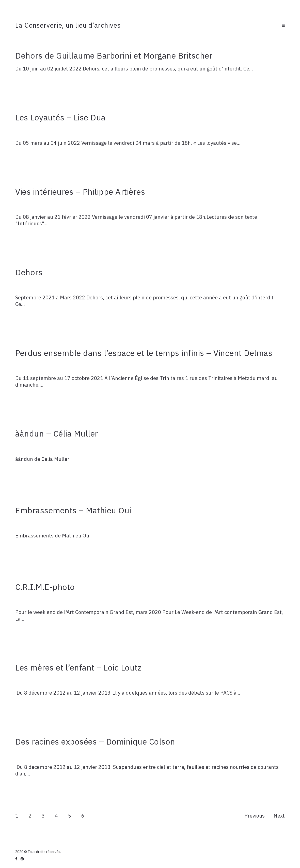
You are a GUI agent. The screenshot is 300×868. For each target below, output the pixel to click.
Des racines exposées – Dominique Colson (95, 742)
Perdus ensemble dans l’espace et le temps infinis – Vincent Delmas (144, 353)
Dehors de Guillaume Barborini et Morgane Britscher (114, 56)
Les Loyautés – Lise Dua (60, 117)
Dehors (29, 272)
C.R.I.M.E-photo (45, 587)
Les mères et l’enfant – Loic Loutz (78, 667)
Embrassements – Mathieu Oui (73, 510)
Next (279, 816)
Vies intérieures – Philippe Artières (80, 192)
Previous (255, 816)
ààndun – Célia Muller (57, 433)
